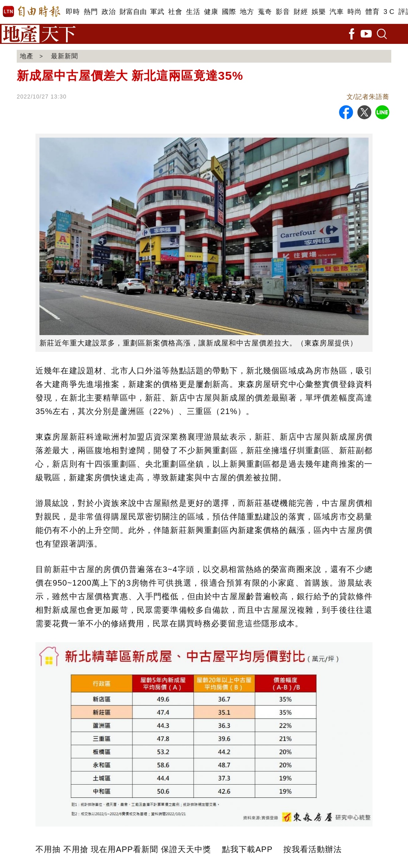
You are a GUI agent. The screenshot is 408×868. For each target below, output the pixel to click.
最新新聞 (65, 56)
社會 (175, 12)
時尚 (354, 12)
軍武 (157, 12)
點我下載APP (247, 849)
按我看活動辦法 (313, 849)
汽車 (336, 12)
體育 (372, 12)
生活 (193, 12)
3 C (389, 12)
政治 (109, 12)
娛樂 (319, 12)
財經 (301, 12)
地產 (27, 56)
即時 (73, 12)
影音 (283, 12)
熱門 (91, 12)
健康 (211, 12)
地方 (247, 12)
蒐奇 (265, 12)
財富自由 (133, 12)
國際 (229, 12)
